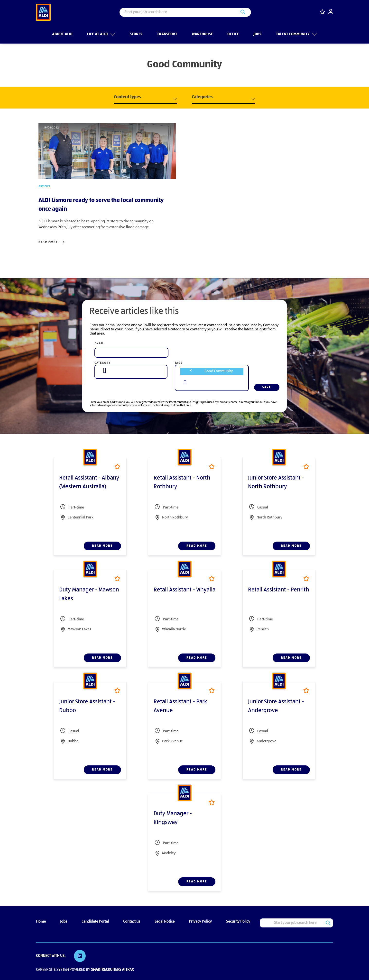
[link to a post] (107, 151)
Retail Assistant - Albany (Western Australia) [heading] (89, 482)
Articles (44, 187)
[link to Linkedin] (80, 956)
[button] (112, 34)
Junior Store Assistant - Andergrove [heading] (276, 706)
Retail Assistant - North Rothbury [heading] (182, 482)
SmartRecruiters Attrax (112, 970)
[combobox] (131, 371)
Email (99, 344)
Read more (102, 546)
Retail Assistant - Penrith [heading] (279, 590)
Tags (179, 363)
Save (267, 387)
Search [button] (243, 12)
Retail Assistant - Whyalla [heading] (184, 590)
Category (102, 363)
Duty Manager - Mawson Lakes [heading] (89, 594)
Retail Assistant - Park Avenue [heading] (180, 706)
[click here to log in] (331, 12)
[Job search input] (185, 12)
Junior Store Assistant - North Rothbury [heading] (276, 482)
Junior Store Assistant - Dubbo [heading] (87, 706)
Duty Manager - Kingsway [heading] (173, 818)
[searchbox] (105, 370)
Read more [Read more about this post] (48, 242)
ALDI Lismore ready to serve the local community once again (101, 205)
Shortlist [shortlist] (117, 467)
